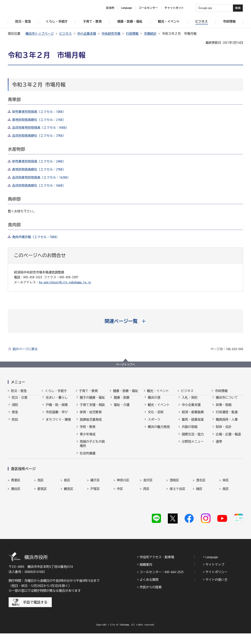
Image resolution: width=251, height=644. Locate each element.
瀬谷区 (16, 507)
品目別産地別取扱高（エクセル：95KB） (40, 128)
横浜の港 (154, 401)
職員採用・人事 (227, 423)
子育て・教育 (88, 391)
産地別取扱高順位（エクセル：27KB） (39, 169)
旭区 (41, 498)
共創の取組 (190, 430)
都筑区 (42, 507)
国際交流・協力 (193, 438)
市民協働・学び (57, 416)
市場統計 (150, 34)
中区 (120, 507)
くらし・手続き (56, 391)
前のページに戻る (25, 349)
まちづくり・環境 (58, 423)
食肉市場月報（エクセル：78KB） (36, 237)
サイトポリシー (216, 583)
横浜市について (227, 401)
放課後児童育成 (91, 423)
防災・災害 (20, 401)
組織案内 (146, 575)
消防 (15, 408)
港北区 (201, 498)
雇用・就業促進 (193, 423)
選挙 (219, 445)
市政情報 (221, 391)
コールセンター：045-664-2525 (162, 583)
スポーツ (154, 423)
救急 (15, 416)
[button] (126, 321)
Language (212, 567)
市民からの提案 (151, 598)
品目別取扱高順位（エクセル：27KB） (39, 136)
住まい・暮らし (57, 401)
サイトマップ (215, 575)
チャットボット (174, 8)
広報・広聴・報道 (228, 438)
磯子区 (95, 498)
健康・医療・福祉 (125, 391)
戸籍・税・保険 (57, 408)
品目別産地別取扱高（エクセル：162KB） (41, 177)
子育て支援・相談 (92, 408)
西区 (146, 507)
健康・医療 (122, 401)
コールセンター (148, 8)
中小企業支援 (87, 34)
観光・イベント (158, 391)
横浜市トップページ (40, 34)
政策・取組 (224, 408)
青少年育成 (88, 438)
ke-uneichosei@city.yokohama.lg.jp (65, 282)
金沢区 (148, 498)
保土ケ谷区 (177, 507)
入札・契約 (190, 401)
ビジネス (65, 34)
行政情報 (132, 34)
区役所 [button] (110, 8)
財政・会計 (224, 430)
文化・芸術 (156, 416)
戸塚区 (95, 507)
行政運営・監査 (227, 416)
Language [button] (126, 8)
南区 (226, 507)
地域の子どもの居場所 (92, 447)
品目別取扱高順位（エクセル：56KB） (39, 185)
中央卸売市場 (111, 34)
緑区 (199, 507)
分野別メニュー (193, 445)
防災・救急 (19, 391)
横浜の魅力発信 (159, 430)
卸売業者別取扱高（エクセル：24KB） (39, 161)
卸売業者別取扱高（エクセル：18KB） (39, 112)
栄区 (226, 498)
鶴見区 (69, 507)
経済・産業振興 (193, 416)
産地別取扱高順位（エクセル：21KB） (39, 120)
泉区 (67, 498)
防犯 (15, 423)
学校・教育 (88, 430)
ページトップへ (125, 364)
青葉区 (16, 498)
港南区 (174, 498)
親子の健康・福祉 (92, 401)
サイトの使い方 (216, 590)
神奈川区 (123, 498)
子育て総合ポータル (92, 466)
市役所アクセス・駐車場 (157, 567)
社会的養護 (88, 457)
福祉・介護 (122, 408)
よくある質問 (149, 590)
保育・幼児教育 (91, 416)
